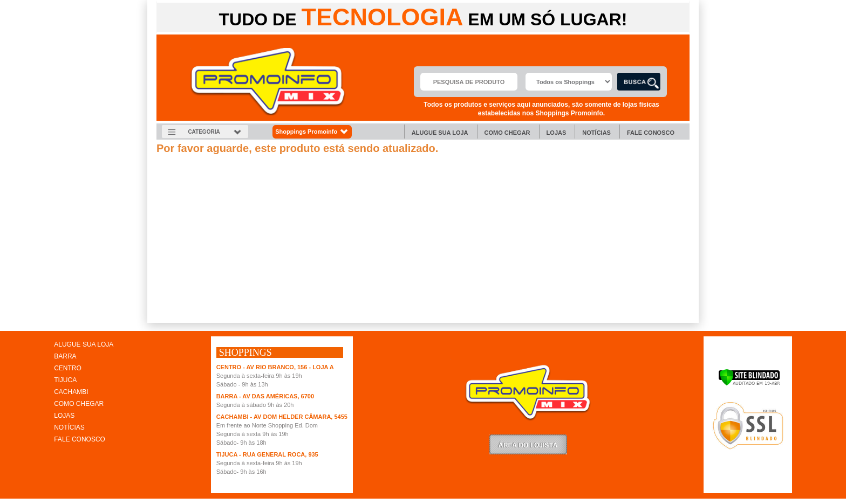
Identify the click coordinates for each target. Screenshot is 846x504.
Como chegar (507, 133)
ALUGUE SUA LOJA (84, 344)
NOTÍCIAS (69, 427)
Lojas (557, 133)
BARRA (65, 356)
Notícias (596, 133)
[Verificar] (749, 384)
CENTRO (68, 368)
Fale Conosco (651, 133)
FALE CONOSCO (80, 439)
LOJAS (64, 416)
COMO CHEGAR (79, 404)
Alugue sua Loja (440, 133)
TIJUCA (65, 380)
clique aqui (172, 320)
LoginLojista (528, 444)
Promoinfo (268, 82)
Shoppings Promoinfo (312, 132)
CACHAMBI (71, 392)
